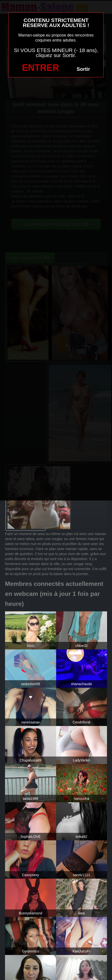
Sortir (83, 69)
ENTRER (41, 68)
